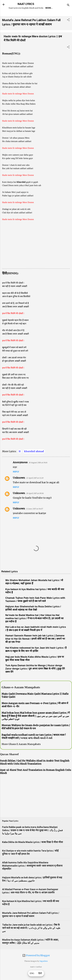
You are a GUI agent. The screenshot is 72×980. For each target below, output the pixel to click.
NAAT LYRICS (26, 4)
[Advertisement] (36, 255)
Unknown (19, 486)
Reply (16, 480)
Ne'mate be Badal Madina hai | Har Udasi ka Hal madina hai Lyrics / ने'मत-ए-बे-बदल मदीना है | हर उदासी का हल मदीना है (34, 626)
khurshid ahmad (34, 459)
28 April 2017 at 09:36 (35, 501)
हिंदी (40, 973)
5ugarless (44, 969)
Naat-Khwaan (48, 16)
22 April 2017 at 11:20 (35, 486)
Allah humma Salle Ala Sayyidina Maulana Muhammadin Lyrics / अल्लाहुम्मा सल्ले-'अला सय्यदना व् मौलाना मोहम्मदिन (32, 874)
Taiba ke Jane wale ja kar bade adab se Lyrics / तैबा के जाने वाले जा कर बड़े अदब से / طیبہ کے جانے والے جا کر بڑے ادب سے (31, 936)
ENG (32, 973)
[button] (68, 28)
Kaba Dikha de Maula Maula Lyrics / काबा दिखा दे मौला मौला (33, 850)
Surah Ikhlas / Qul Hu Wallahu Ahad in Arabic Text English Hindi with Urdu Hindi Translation (35, 770)
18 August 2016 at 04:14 (38, 471)
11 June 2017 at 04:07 (34, 517)
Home (19, 16)
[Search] (68, 5)
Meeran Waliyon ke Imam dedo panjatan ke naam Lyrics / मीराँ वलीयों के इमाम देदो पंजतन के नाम (36, 735)
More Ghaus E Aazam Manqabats (21, 752)
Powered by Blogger (36, 963)
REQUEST (31, 16)
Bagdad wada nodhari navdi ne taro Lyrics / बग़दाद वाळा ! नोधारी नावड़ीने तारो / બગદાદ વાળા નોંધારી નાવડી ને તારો (34, 744)
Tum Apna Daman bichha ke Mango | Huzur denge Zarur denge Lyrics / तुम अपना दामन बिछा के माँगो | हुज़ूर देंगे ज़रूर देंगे (35, 677)
